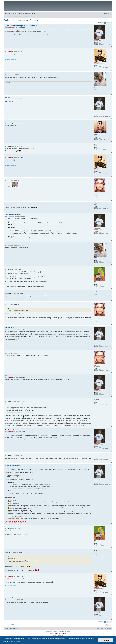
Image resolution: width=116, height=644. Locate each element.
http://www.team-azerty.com (11, 59)
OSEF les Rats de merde (13, 214)
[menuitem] (8, 13)
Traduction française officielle (56, 633)
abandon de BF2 (10, 327)
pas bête (8, 97)
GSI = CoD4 (9, 376)
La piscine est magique (12, 465)
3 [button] (109, 23)
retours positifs (10, 598)
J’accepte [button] (106, 640)
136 (97, 42)
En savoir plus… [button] (14, 641)
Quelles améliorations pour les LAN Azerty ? (22, 20)
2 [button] (107, 23)
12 (97, 554)
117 (97, 66)
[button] (111, 23)
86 (97, 285)
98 (97, 196)
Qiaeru (64, 633)
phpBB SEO (61, 636)
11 (97, 206)
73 (97, 137)
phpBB (54, 632)
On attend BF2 (9, 430)
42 (97, 90)
